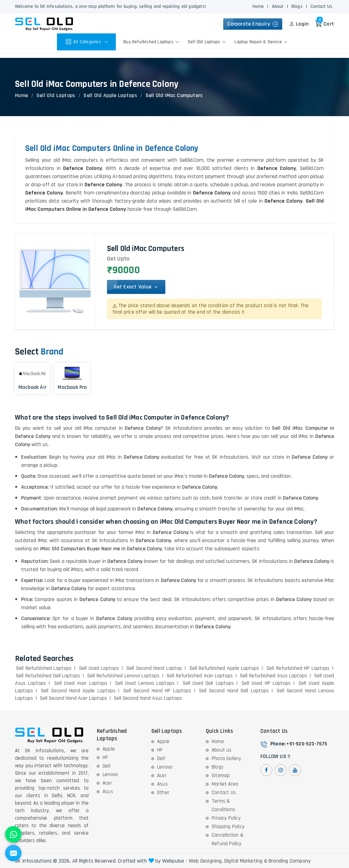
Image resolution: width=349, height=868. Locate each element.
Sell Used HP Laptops (266, 683)
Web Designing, (206, 861)
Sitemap (221, 776)
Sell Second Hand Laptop (154, 668)
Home (258, 6)
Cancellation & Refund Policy (227, 839)
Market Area (225, 784)
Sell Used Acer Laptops (81, 683)
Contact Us (321, 6)
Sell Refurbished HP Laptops (298, 668)
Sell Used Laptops (99, 668)
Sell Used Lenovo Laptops (145, 683)
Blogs (297, 6)
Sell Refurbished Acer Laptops (200, 676)
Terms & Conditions (223, 805)
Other (163, 793)
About (278, 6)
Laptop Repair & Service (262, 42)
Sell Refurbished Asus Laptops (274, 676)
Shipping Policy (228, 827)
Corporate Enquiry (253, 24)
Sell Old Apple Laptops (110, 96)
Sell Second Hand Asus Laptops (148, 698)
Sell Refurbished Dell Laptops (48, 676)
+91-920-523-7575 (307, 744)
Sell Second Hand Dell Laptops (234, 691)
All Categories (88, 42)
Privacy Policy (226, 818)
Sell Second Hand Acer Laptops (73, 698)
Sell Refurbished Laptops (44, 668)
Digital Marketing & (246, 861)
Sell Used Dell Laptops (208, 683)
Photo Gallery (226, 759)
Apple (109, 749)
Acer (107, 783)
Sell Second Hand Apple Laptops (78, 691)
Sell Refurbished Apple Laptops (224, 668)
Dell (107, 766)
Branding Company (290, 861)
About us (222, 750)
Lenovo (110, 775)
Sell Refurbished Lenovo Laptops (123, 676)
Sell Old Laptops (208, 42)
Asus (108, 792)
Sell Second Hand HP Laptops (157, 691)
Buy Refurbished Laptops (152, 42)
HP (105, 757)
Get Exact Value (136, 287)
